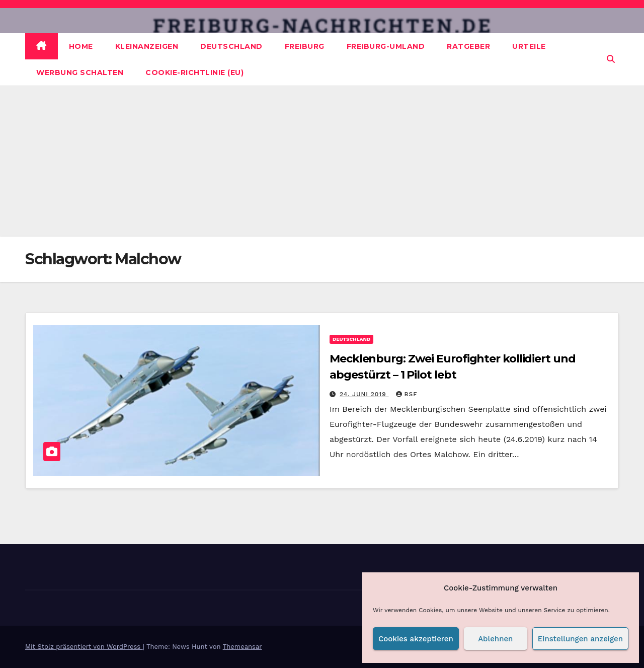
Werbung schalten (80, 72)
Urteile (529, 46)
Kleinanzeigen (147, 46)
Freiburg (305, 46)
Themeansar (243, 647)
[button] (611, 59)
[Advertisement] (322, 161)
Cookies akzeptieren (416, 639)
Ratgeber (468, 46)
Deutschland (231, 46)
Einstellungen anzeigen (580, 639)
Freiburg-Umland (386, 46)
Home (81, 46)
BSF (407, 394)
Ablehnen (495, 639)
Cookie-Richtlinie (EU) (194, 72)
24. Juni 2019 (364, 394)
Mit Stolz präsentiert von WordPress (84, 647)
